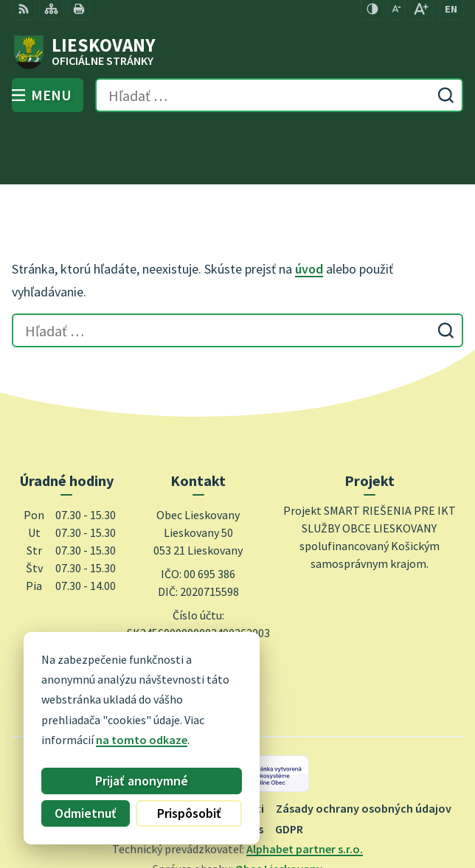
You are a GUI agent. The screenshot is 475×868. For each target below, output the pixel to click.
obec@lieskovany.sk (198, 614)
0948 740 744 (198, 596)
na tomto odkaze (142, 740)
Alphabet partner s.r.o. (305, 788)
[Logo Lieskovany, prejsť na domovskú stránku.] (237, 52)
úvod (309, 208)
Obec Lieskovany (279, 808)
